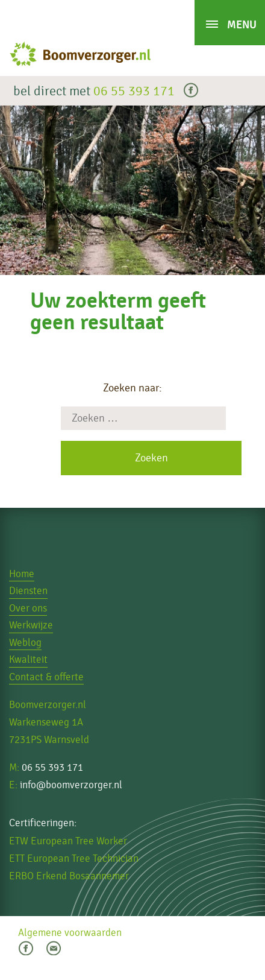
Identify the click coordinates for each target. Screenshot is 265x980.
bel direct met (94, 91)
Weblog (25, 643)
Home (22, 574)
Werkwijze (31, 625)
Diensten (28, 591)
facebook (191, 90)
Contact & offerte (46, 677)
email (53, 948)
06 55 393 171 (52, 768)
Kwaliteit (28, 660)
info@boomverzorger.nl (71, 785)
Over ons (28, 609)
